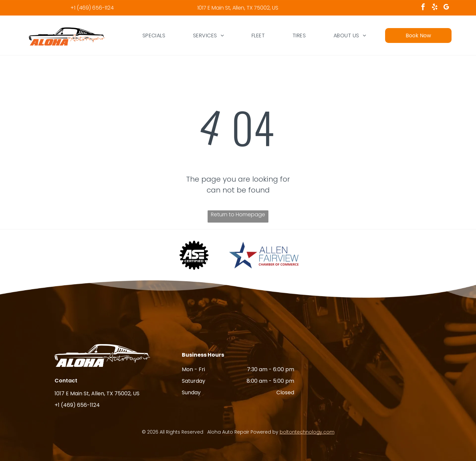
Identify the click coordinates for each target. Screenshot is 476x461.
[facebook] (423, 8)
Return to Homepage (238, 214)
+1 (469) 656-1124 (92, 8)
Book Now (418, 35)
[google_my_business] (446, 8)
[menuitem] (154, 35)
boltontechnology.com (307, 432)
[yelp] (435, 8)
